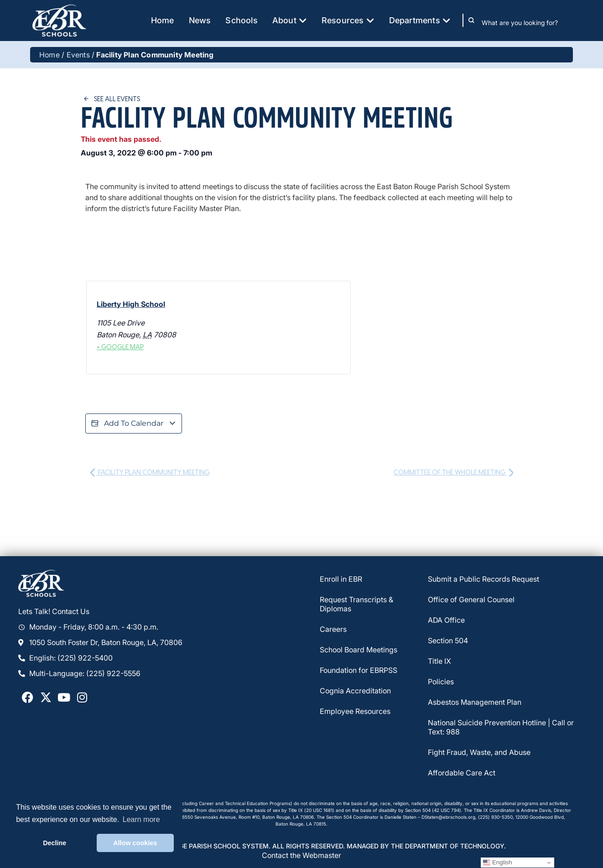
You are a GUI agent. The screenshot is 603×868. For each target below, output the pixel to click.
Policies (441, 682)
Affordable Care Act (462, 773)
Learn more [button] (141, 819)
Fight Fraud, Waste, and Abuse (479, 752)
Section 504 (448, 641)
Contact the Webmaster (301, 855)
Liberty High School (131, 304)
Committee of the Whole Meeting (454, 472)
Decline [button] (55, 843)
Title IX (439, 661)
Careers (333, 629)
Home (49, 55)
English (497, 863)
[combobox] (526, 22)
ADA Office (446, 620)
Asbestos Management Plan (475, 702)
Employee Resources (355, 711)
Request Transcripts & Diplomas (356, 604)
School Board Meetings (359, 650)
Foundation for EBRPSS (359, 670)
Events (78, 55)
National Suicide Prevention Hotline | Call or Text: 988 (501, 727)
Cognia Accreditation (355, 691)
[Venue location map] (283, 328)
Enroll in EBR (341, 579)
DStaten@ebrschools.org (448, 817)
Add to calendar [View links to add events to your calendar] (134, 424)
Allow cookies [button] (135, 843)
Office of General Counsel (471, 599)
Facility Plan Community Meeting (150, 472)
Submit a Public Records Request (483, 579)
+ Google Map (120, 347)
